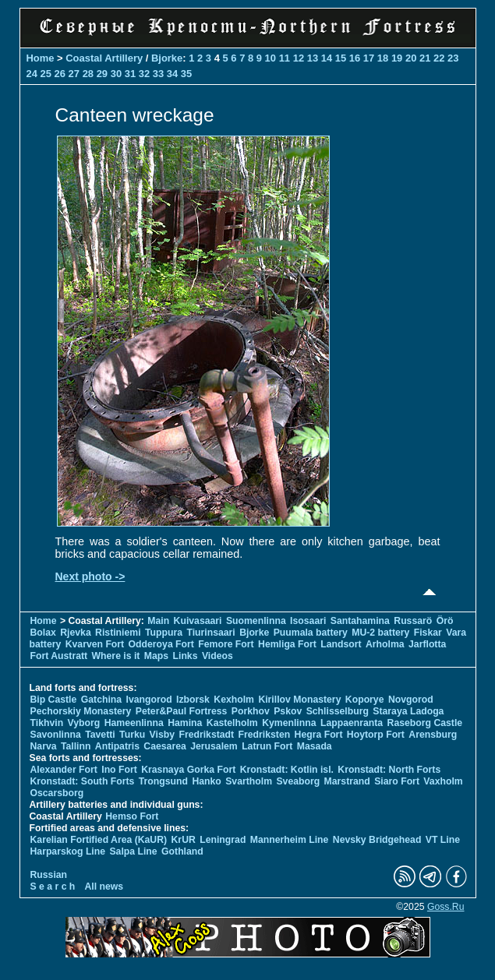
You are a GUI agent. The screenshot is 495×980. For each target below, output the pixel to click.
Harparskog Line (68, 851)
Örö (445, 621)
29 (102, 74)
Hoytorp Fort (376, 735)
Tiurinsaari (210, 633)
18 (383, 58)
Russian (49, 875)
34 (172, 74)
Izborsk (193, 700)
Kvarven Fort (95, 644)
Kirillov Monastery (299, 700)
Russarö (413, 621)
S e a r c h (53, 887)
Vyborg (84, 723)
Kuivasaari (198, 621)
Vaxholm (443, 781)
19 (397, 58)
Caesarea (164, 746)
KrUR (184, 840)
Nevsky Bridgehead (377, 840)
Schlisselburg (338, 711)
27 (74, 74)
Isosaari (308, 621)
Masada (315, 746)
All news (104, 887)
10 (270, 58)
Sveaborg (298, 781)
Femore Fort (226, 644)
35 (186, 74)
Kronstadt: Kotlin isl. (287, 770)
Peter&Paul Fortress (182, 711)
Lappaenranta (352, 723)
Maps (156, 656)
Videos (217, 656)
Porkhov (251, 711)
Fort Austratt (59, 656)
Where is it (116, 656)
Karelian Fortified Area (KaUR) (99, 840)
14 (327, 58)
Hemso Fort (132, 816)
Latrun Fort (267, 746)
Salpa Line (133, 851)
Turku (132, 735)
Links (186, 656)
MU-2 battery (380, 633)
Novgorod (411, 700)
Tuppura (164, 633)
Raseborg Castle (425, 723)
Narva (44, 746)
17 (369, 58)
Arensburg (433, 735)
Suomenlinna (256, 621)
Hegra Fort (319, 735)
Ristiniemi (118, 633)
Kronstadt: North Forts (389, 770)
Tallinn (76, 746)
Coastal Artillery (104, 58)
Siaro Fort (397, 781)
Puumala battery (311, 633)
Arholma (385, 644)
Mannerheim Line (290, 840)
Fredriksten (265, 735)
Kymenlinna (289, 723)
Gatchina (101, 700)
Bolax (43, 633)
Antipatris (117, 746)
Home (41, 58)
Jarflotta (427, 644)
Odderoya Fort (161, 644)
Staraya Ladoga (408, 711)
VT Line (443, 840)
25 (46, 74)
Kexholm (234, 700)
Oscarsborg (57, 793)
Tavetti (100, 735)
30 (116, 74)
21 (425, 58)
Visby (162, 735)
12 (299, 58)
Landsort (341, 644)
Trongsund (163, 781)
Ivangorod (149, 700)
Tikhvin (47, 723)
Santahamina (360, 621)
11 (285, 58)
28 (88, 74)
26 (60, 74)
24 (32, 74)
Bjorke (167, 58)
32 (144, 74)
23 (453, 58)
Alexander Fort (64, 770)
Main (158, 621)
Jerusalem (214, 746)
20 (411, 58)
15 (341, 58)
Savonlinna (56, 735)
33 (158, 74)
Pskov (288, 711)
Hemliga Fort (287, 644)
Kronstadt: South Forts (83, 781)
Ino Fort (119, 770)
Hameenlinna (134, 723)
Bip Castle (54, 700)
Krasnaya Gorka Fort (188, 770)
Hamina (185, 723)
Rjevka (75, 633)
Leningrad (223, 840)
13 (313, 58)
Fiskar (428, 633)
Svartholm (249, 781)
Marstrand (347, 781)
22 (439, 58)
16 (355, 58)
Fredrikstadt (206, 735)
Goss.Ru (446, 907)
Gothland (182, 851)
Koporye (365, 700)
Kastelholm (232, 723)
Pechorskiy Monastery (81, 711)
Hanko (206, 781)
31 (130, 74)
